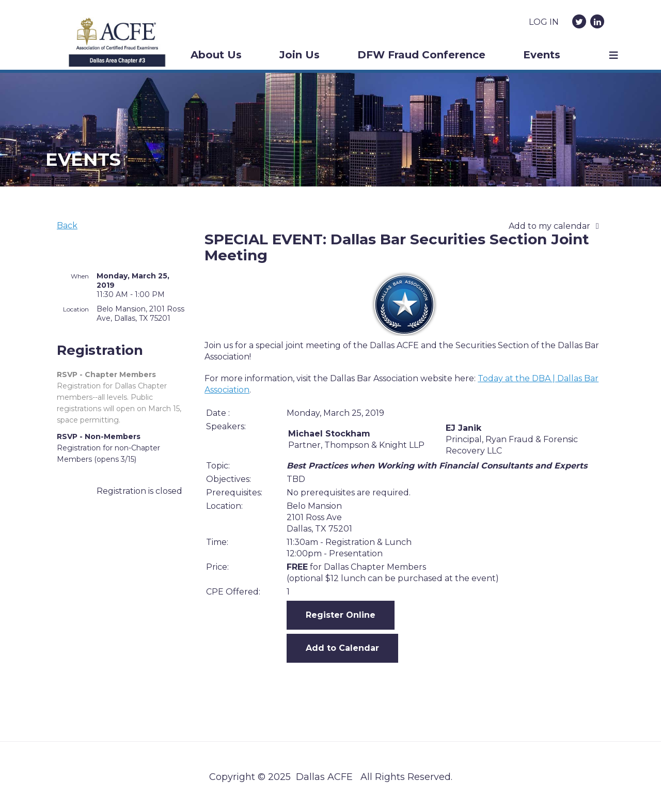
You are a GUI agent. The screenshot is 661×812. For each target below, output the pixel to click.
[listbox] (556, 226)
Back (67, 225)
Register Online (341, 615)
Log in (544, 22)
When (80, 276)
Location (76, 309)
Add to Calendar (342, 648)
